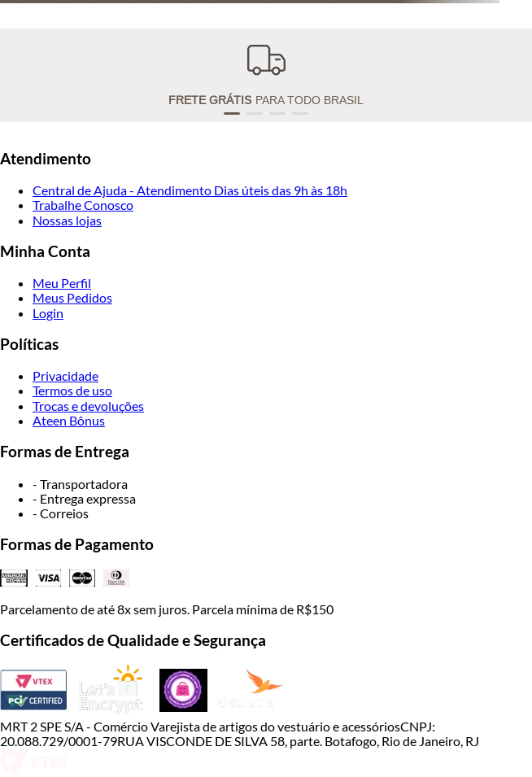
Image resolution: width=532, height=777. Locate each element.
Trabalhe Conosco (83, 205)
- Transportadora (80, 484)
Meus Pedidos (72, 297)
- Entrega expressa (84, 498)
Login (48, 313)
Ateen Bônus (69, 420)
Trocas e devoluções (88, 406)
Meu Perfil (62, 283)
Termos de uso (72, 390)
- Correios (61, 513)
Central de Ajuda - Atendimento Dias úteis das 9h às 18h (190, 190)
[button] (232, 113)
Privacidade (65, 375)
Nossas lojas (67, 220)
